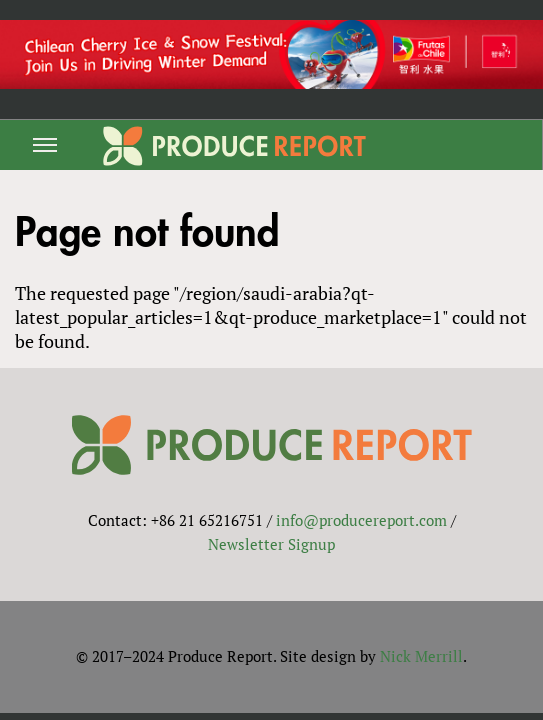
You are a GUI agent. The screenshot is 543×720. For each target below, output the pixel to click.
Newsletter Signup (271, 544)
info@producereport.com (361, 520)
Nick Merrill (421, 656)
